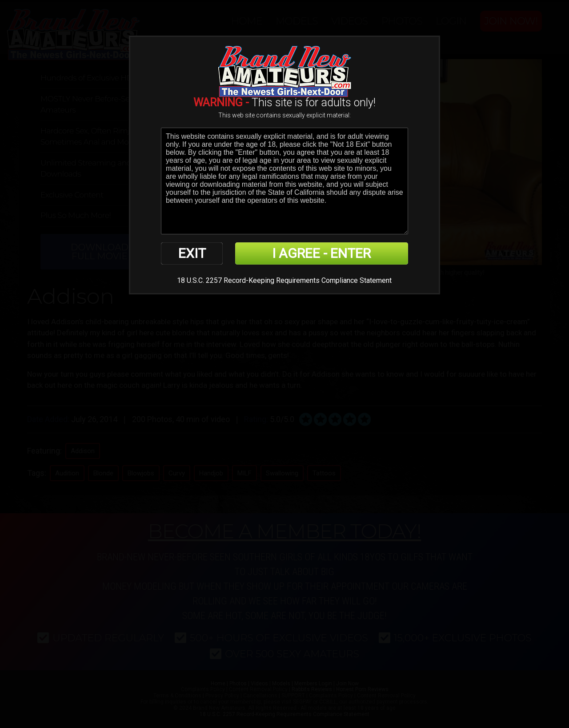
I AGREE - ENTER (321, 253)
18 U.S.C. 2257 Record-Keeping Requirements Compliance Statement (284, 280)
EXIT (192, 253)
